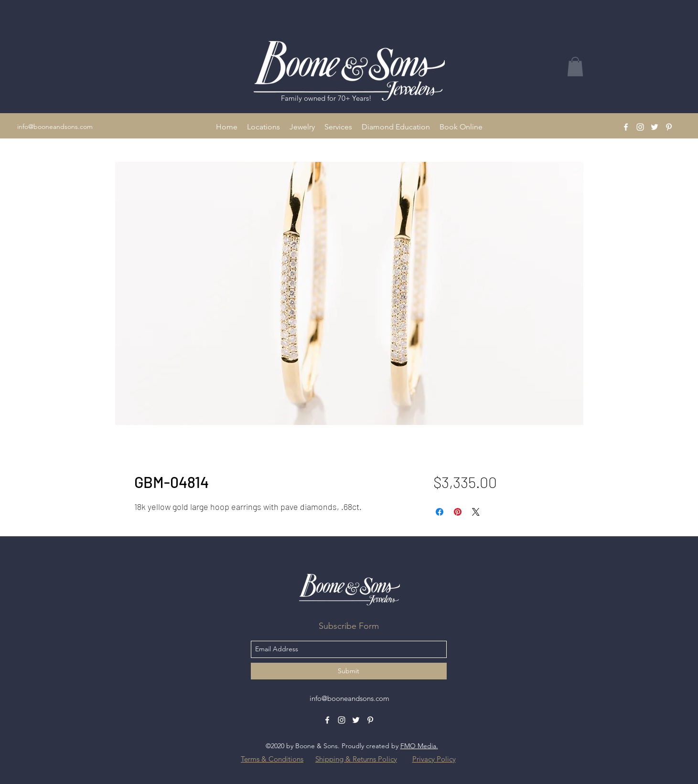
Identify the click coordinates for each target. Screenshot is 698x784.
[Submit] (349, 671)
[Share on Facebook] (440, 512)
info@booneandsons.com (55, 127)
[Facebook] (626, 127)
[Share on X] (476, 512)
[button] (263, 127)
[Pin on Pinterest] (458, 512)
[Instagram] (640, 127)
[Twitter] (655, 127)
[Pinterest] (669, 127)
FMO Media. (419, 746)
